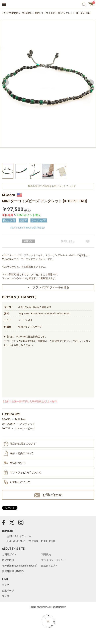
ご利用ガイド (9, 554)
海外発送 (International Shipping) (20, 566)
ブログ (6, 585)
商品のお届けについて (20, 444)
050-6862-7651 (16, 541)
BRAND (6, 419)
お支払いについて (17, 482)
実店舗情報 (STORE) (13, 571)
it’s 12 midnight (10, 13)
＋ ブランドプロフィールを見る (48, 287)
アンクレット (27, 424)
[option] (48, 91)
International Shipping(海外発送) (27, 228)
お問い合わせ (48, 495)
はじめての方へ (50, 566)
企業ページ (8, 591)
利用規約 (46, 554)
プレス (6, 596)
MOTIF (6, 428)
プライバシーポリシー (53, 560)
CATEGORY (9, 424)
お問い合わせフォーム (19, 536)
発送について (15, 463)
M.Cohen (27, 13)
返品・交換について (18, 454)
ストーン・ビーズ (25, 428)
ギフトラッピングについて (22, 473)
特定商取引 (8, 560)
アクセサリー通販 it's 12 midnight (48, 5)
